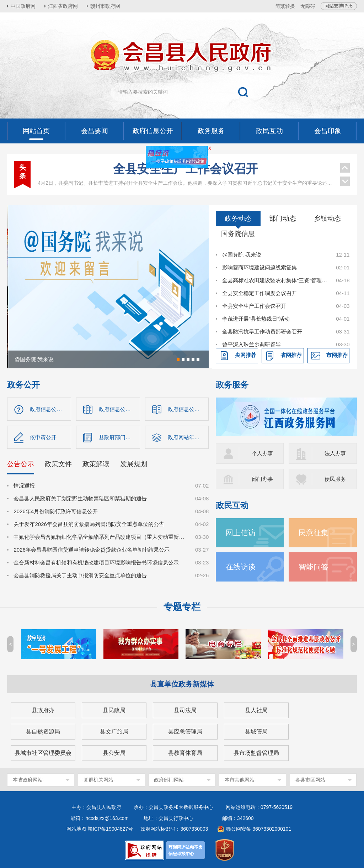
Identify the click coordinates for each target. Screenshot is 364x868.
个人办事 (262, 453)
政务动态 (238, 218)
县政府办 (43, 710)
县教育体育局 (185, 753)
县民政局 (114, 710)
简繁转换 (285, 6)
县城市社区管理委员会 (43, 753)
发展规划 (134, 464)
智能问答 (314, 567)
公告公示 (21, 464)
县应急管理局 (185, 732)
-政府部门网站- (169, 780)
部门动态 (283, 218)
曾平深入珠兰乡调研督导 (251, 344)
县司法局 (185, 710)
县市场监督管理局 (256, 753)
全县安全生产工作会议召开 (186, 169)
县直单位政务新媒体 (182, 684)
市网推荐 (337, 355)
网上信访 (241, 533)
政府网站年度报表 (188, 437)
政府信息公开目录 (119, 409)
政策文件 (58, 464)
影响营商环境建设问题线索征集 (259, 267)
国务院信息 (238, 234)
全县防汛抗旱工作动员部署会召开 (262, 332)
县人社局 (256, 710)
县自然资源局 (43, 732)
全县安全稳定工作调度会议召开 (259, 293)
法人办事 (335, 453)
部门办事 (262, 479)
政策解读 (96, 464)
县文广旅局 (114, 732)
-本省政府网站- (28, 780)
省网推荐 (291, 355)
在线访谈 (241, 567)
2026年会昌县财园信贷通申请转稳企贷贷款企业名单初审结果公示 (91, 550)
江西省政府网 (63, 6)
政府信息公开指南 (50, 409)
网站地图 (76, 829)
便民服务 (335, 479)
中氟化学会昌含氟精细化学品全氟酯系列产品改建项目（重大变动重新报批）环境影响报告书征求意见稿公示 (100, 537)
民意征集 (314, 533)
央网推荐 (246, 355)
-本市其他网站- (239, 780)
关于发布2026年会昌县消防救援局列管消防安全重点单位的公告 (89, 524)
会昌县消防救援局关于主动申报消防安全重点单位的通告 (80, 575)
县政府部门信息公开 (119, 437)
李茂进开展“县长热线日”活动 (256, 319)
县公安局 (114, 753)
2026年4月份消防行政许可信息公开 (56, 511)
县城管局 (256, 732)
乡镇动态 (327, 218)
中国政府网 (23, 6)
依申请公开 (43, 437)
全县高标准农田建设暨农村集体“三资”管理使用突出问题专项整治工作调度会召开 (275, 280)
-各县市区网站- (310, 780)
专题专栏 (182, 607)
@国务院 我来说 (242, 255)
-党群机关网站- (98, 780)
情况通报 (24, 486)
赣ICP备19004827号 (111, 829)
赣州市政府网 (105, 6)
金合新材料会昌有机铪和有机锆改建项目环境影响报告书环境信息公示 (96, 562)
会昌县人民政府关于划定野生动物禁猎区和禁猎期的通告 (80, 498)
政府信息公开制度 (188, 409)
